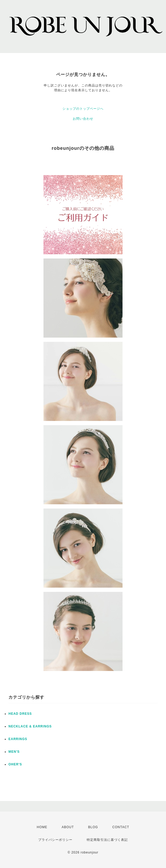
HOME (42, 827)
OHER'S (15, 764)
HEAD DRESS (20, 714)
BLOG (93, 827)
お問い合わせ (83, 119)
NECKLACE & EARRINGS (30, 726)
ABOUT (68, 827)
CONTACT (121, 827)
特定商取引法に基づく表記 (107, 840)
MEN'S (14, 752)
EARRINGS (18, 739)
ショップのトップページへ (83, 109)
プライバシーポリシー (55, 840)
